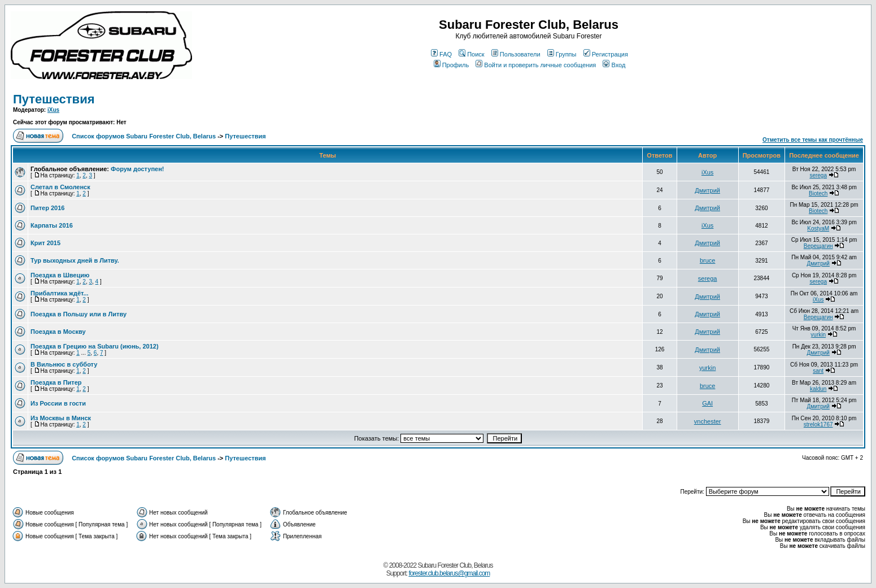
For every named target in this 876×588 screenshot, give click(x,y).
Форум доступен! (137, 169)
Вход (614, 65)
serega (818, 175)
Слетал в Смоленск (60, 187)
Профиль (452, 65)
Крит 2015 (45, 243)
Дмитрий (707, 190)
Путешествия (54, 99)
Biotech (818, 193)
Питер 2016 (47, 208)
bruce (708, 260)
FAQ (441, 54)
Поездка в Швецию (60, 275)
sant (818, 371)
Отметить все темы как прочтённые (813, 140)
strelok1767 (818, 424)
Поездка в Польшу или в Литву (79, 314)
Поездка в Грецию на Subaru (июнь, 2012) (95, 346)
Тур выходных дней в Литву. (75, 260)
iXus (53, 110)
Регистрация (606, 54)
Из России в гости (58, 403)
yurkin (818, 335)
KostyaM (818, 228)
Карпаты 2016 (52, 225)
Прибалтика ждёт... (60, 293)
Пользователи (516, 54)
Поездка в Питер (56, 382)
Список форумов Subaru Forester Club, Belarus (144, 136)
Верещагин (818, 246)
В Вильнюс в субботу (64, 364)
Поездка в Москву (58, 332)
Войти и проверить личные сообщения (536, 65)
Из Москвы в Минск (61, 418)
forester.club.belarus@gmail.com (449, 573)
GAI (707, 403)
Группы (562, 54)
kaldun (818, 389)
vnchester (708, 421)
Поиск (471, 54)
